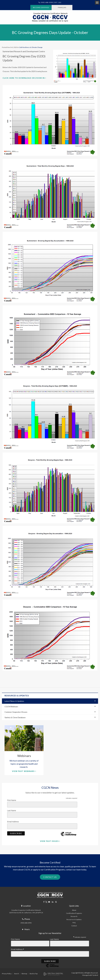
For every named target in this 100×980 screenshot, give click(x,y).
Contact (74, 926)
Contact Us (50, 877)
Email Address (14, 821)
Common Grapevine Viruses (16, 712)
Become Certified (41, 7)
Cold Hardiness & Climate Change (31, 47)
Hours (27, 929)
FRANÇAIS (62, 7)
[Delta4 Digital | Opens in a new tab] (53, 974)
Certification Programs (74, 913)
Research (74, 916)
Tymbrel (95, 975)
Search (16, 974)
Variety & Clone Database (15, 717)
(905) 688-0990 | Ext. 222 (51, 2)
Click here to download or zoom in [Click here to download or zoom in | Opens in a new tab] (24, 78)
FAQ (74, 923)
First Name (12, 800)
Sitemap (24, 974)
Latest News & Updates (14, 701)
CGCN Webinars (11, 707)
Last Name (12, 811)
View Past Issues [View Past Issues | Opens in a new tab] (49, 841)
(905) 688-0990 (26, 923)
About (74, 910)
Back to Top (34, 974)
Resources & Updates (74, 919)
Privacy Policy (7, 974)
